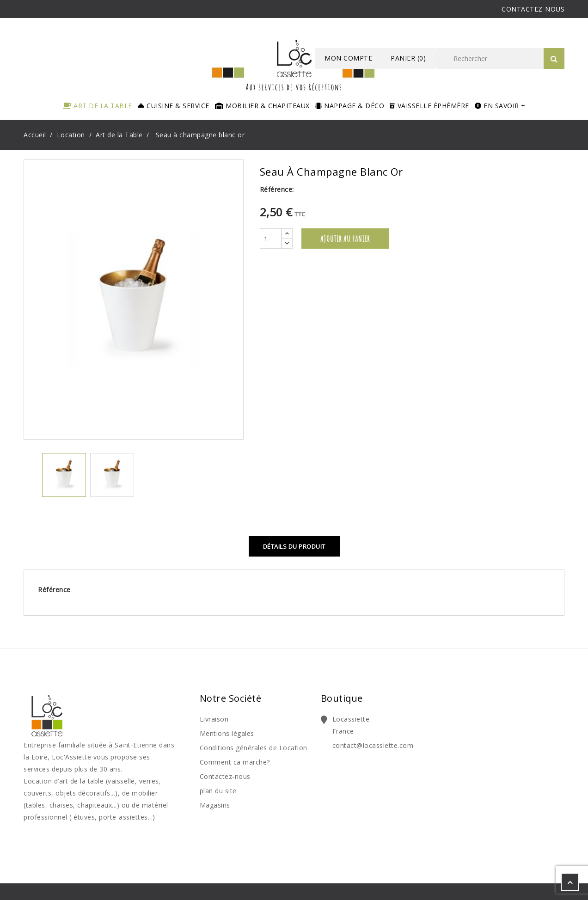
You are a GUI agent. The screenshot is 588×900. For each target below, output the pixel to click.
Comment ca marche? (235, 762)
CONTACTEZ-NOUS (533, 9)
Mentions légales (227, 733)
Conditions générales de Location (254, 748)
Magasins (215, 805)
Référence (54, 590)
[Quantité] (271, 239)
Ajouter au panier (345, 239)
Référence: (277, 189)
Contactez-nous (225, 776)
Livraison (214, 719)
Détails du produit (294, 546)
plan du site (218, 791)
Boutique (342, 698)
